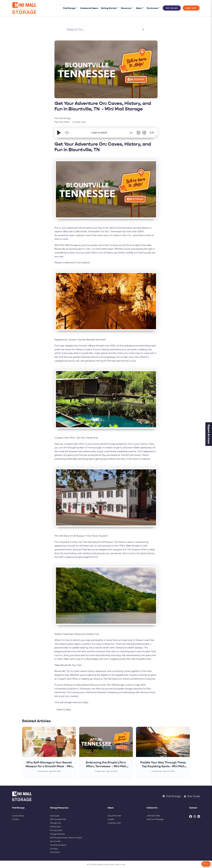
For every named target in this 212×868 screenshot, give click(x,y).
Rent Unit (191, 8)
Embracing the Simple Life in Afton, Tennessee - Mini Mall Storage (106, 766)
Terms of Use (120, 864)
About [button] (139, 8)
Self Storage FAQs (58, 819)
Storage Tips (56, 823)
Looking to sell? (114, 823)
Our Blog (54, 849)
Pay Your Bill (55, 841)
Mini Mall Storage (62, 118)
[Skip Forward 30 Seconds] (144, 133)
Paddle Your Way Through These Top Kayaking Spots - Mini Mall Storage (163, 766)
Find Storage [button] (69, 8)
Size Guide (55, 816)
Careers (111, 819)
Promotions (55, 852)
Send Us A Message (155, 819)
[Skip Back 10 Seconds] (138, 133)
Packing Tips (55, 827)
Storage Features (57, 834)
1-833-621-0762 (153, 816)
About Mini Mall (114, 816)
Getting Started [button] (109, 8)
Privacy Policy (109, 864)
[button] (206, 864)
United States (18, 816)
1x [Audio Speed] (131, 133)
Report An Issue (209, 434)
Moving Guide (56, 830)
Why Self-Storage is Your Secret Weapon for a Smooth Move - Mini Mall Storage (49, 766)
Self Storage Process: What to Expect (66, 838)
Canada (16, 819)
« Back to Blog (63, 710)
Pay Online (172, 8)
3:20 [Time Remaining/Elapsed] (152, 133)
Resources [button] (126, 8)
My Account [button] (153, 8)
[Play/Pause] (59, 133)
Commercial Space (89, 8)
